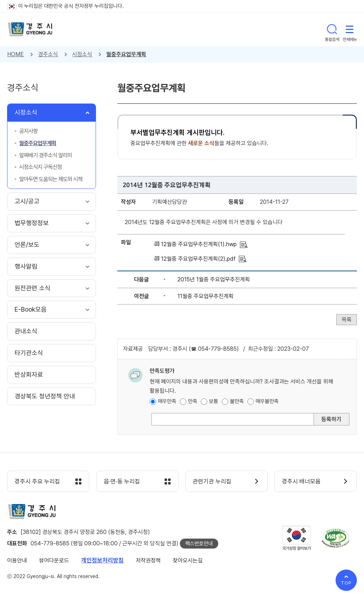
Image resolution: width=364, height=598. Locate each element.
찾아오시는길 (188, 560)
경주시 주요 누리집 (37, 482)
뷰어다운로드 (54, 560)
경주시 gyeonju (30, 29)
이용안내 (17, 560)
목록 (347, 320)
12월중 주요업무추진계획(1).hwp (199, 244)
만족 (193, 401)
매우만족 (167, 401)
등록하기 (331, 419)
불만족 (237, 401)
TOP (346, 583)
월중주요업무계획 (126, 54)
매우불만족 (267, 401)
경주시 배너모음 (301, 482)
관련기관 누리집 (212, 482)
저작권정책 (148, 560)
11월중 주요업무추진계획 (205, 296)
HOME (15, 54)
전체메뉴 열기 (350, 29)
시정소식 (82, 54)
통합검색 (332, 29)
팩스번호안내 (199, 544)
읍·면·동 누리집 (122, 482)
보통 (214, 401)
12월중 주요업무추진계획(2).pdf (198, 259)
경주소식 (48, 54)
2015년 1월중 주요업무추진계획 (214, 279)
